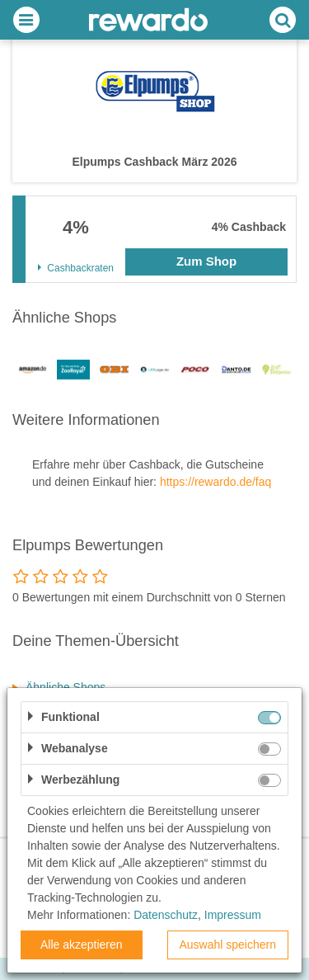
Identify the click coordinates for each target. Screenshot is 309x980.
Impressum (233, 915)
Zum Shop (206, 261)
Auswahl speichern (227, 945)
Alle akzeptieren (82, 945)
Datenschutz (166, 915)
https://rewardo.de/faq (215, 482)
